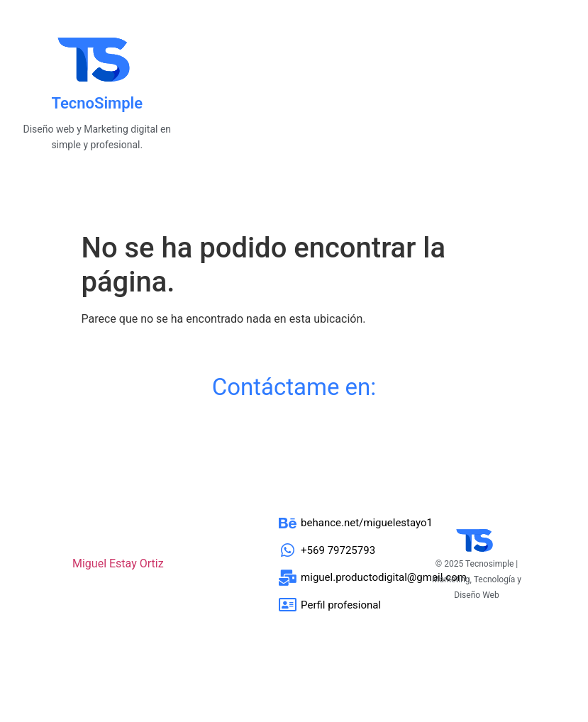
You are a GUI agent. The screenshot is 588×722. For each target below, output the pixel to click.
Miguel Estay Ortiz (118, 563)
